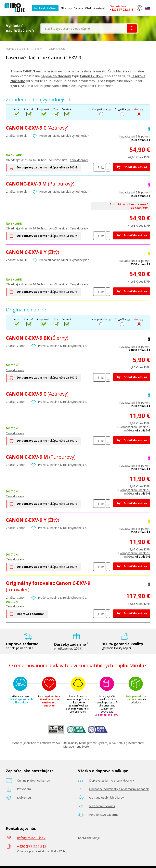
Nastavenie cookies (102, 806)
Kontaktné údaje (89, 838)
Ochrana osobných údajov (106, 798)
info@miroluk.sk (31, 838)
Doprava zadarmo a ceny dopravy (112, 780)
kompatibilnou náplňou (135, 427)
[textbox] (84, 28)
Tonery (38, 49)
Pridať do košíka (132, 167)
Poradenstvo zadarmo (104, 815)
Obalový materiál (95, 8)
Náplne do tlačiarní (45, 8)
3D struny (66, 8)
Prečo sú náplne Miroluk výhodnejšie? (64, 136)
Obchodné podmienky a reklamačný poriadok (119, 789)
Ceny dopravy (79, 160)
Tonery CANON (56, 49)
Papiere (78, 8)
